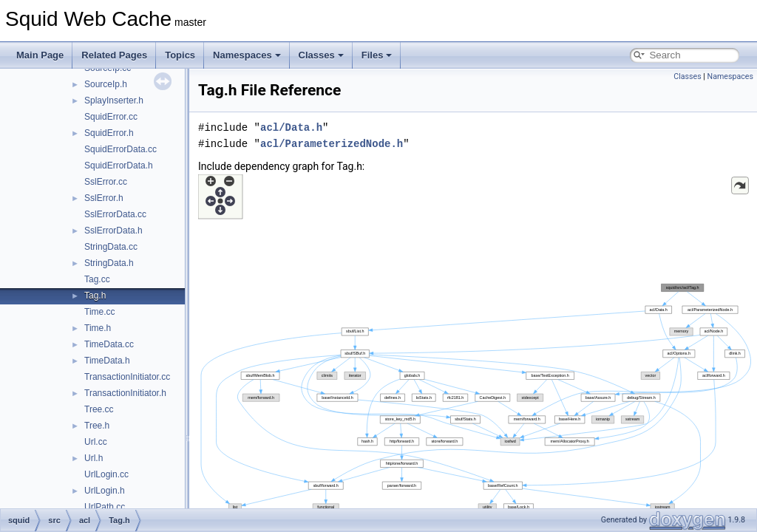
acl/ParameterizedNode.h (332, 144)
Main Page (40, 55)
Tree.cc (99, 409)
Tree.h (97, 426)
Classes (321, 55)
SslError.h (104, 198)
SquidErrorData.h (119, 166)
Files (377, 55)
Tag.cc (97, 279)
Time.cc (100, 312)
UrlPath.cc (105, 507)
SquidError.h (109, 133)
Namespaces (247, 55)
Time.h (98, 328)
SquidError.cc (111, 117)
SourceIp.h (106, 84)
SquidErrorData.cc (120, 149)
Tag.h (95, 296)
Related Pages (114, 55)
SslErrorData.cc (115, 214)
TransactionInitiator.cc (127, 377)
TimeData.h (107, 361)
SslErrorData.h (113, 231)
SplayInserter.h (114, 100)
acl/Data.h (291, 127)
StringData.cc (111, 247)
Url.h (94, 458)
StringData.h (109, 263)
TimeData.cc (109, 344)
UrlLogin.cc (106, 474)
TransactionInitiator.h (125, 393)
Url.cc (96, 442)
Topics (180, 55)
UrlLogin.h (105, 491)
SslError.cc (106, 182)
